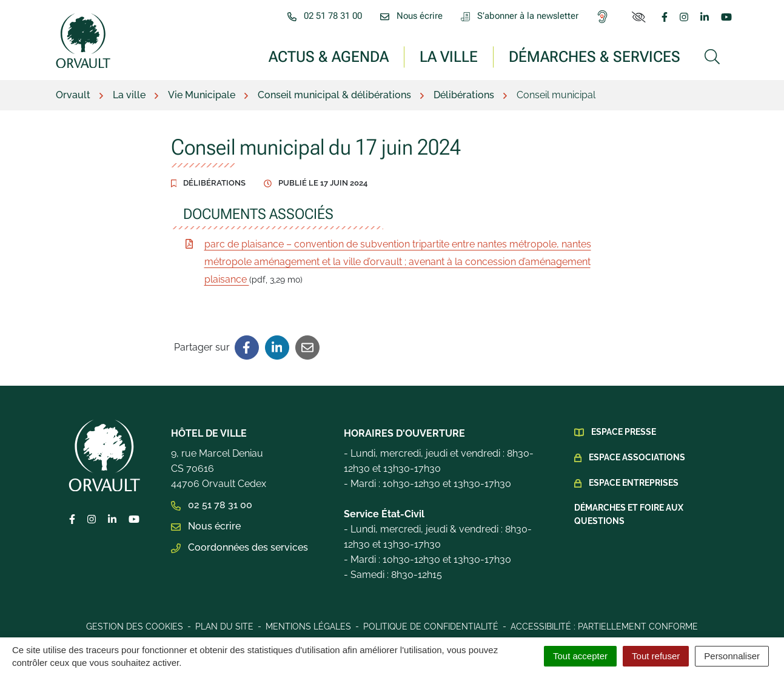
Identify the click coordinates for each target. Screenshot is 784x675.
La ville (449, 56)
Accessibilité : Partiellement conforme (604, 626)
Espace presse (624, 432)
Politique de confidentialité (431, 626)
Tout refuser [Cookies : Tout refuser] (656, 656)
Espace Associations (637, 457)
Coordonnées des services (240, 547)
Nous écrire (206, 526)
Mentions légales (308, 626)
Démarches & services (595, 56)
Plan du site (224, 626)
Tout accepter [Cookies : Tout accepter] (580, 656)
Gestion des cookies (135, 626)
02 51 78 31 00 (212, 505)
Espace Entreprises (634, 483)
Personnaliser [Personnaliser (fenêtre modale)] (732, 656)
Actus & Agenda (329, 56)
